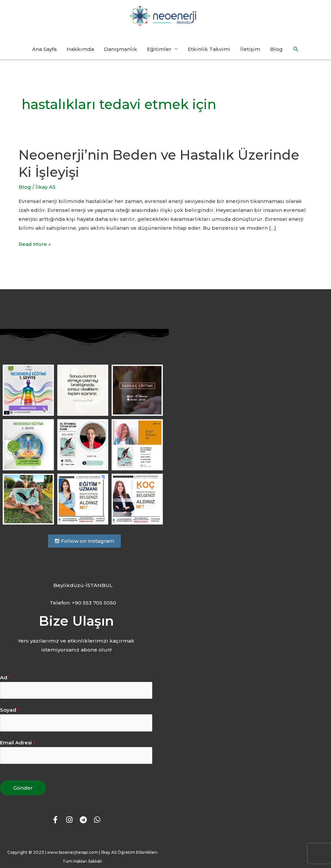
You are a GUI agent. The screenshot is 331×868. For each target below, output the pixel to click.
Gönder (23, 788)
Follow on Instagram (84, 541)
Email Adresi (18, 742)
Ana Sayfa (44, 49)
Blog (276, 49)
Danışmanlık (120, 49)
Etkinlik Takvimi (209, 49)
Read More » (35, 243)
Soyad (10, 710)
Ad (5, 677)
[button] (296, 49)
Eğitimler (159, 49)
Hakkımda (80, 49)
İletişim (250, 49)
